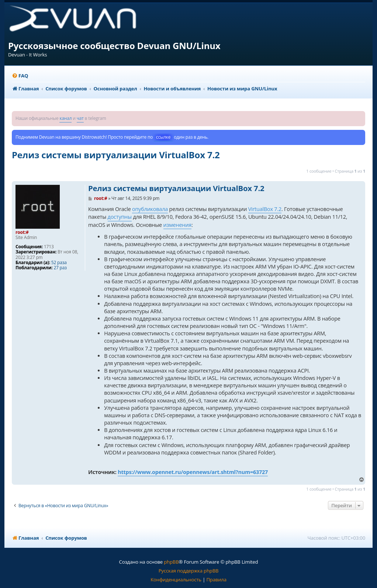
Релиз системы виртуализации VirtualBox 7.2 (116, 155)
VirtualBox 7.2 (265, 209)
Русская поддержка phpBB (189, 571)
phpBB (171, 562)
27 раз (60, 268)
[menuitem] (20, 76)
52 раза (59, 263)
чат (80, 118)
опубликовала (150, 209)
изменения (177, 225)
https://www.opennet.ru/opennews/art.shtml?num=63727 (193, 472)
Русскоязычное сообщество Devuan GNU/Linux (114, 46)
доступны (120, 217)
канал (65, 118)
